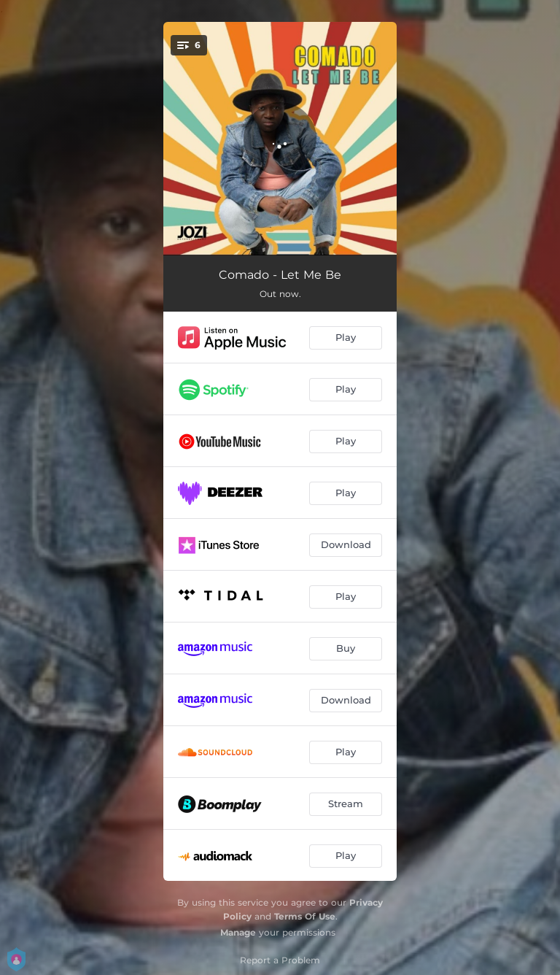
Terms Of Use (305, 916)
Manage (238, 932)
